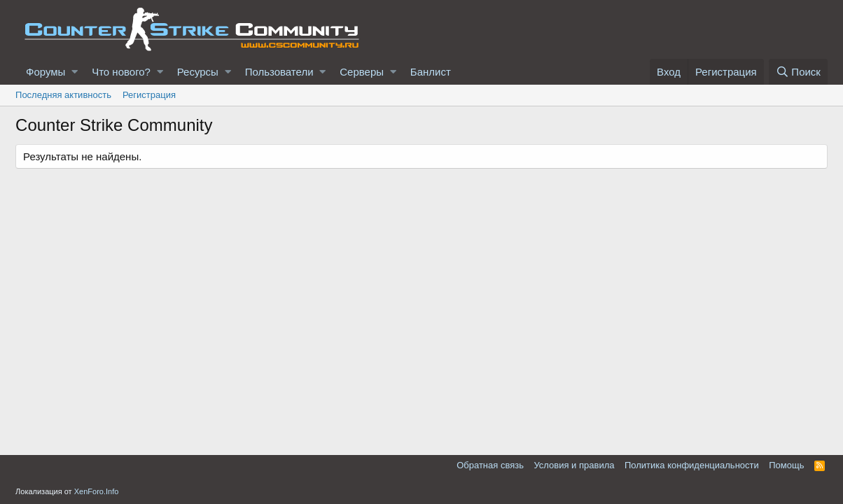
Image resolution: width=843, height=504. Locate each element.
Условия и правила (574, 465)
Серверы (362, 72)
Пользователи (279, 72)
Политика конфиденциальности (692, 465)
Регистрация (149, 95)
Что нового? (121, 72)
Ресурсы (198, 72)
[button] (75, 72)
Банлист (431, 72)
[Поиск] (798, 72)
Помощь (786, 465)
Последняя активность (63, 95)
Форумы (46, 72)
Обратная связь (490, 465)
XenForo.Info (97, 491)
